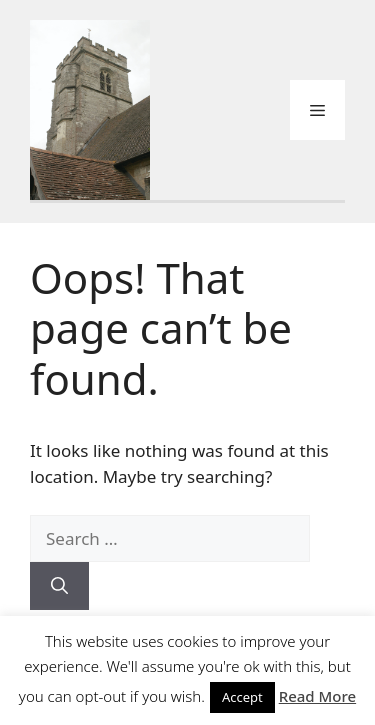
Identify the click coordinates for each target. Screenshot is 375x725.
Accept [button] (242, 697)
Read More (317, 696)
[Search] (59, 586)
